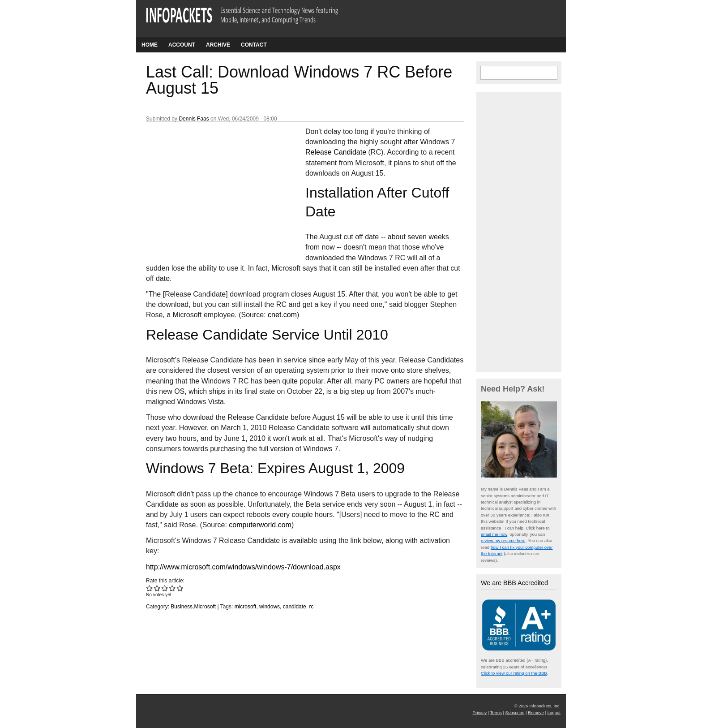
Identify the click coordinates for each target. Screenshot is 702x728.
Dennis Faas (194, 119)
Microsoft (205, 607)
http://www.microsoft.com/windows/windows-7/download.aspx (243, 567)
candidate (295, 607)
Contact (254, 45)
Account (182, 45)
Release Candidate (336, 152)
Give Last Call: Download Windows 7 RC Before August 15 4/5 (173, 588)
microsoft (246, 607)
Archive (218, 45)
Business (182, 607)
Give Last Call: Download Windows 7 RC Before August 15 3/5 (165, 588)
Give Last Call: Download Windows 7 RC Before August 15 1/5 (150, 588)
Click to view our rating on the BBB (514, 673)
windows (270, 607)
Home (150, 45)
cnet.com (282, 315)
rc (311, 607)
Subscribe (515, 713)
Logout (554, 713)
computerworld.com (260, 525)
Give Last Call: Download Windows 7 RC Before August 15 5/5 (180, 588)
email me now (494, 534)
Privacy (480, 713)
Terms (496, 713)
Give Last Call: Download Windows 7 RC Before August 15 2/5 (157, 588)
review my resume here (503, 541)
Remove (536, 713)
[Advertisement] (213, 186)
